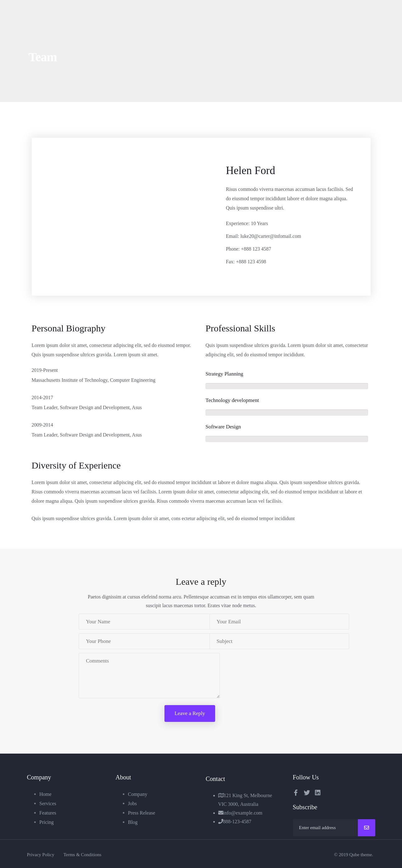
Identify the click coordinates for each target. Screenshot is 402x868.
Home (46, 794)
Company (138, 794)
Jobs (132, 803)
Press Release (142, 813)
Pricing (47, 822)
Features (48, 813)
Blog (133, 822)
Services (48, 803)
